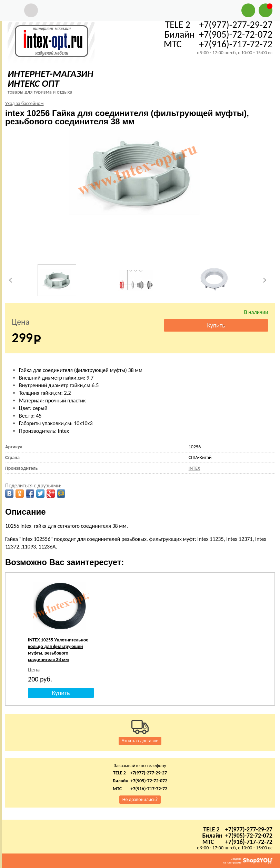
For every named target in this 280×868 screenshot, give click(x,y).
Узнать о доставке (140, 741)
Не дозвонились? (140, 799)
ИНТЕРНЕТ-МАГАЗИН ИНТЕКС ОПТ (51, 79)
